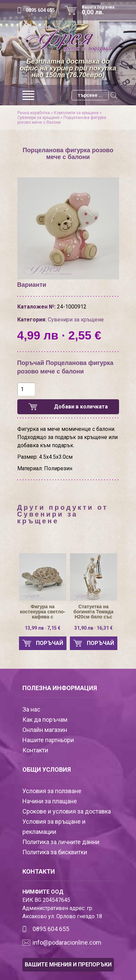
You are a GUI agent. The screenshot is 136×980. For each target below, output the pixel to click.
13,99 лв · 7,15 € (43, 628)
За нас (31, 709)
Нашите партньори (48, 740)
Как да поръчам (45, 720)
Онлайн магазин (45, 730)
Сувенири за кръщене (38, 118)
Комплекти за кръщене (76, 113)
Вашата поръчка (100, 10)
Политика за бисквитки (55, 852)
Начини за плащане (50, 801)
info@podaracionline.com (67, 942)
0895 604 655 (40, 10)
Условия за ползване (52, 791)
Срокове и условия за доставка (67, 811)
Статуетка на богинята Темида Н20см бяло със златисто (94, 612)
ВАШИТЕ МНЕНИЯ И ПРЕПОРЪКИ (68, 965)
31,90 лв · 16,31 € (93, 628)
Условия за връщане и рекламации (54, 827)
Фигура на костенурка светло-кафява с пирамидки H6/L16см (43, 612)
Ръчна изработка (34, 113)
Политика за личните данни (61, 842)
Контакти (35, 750)
